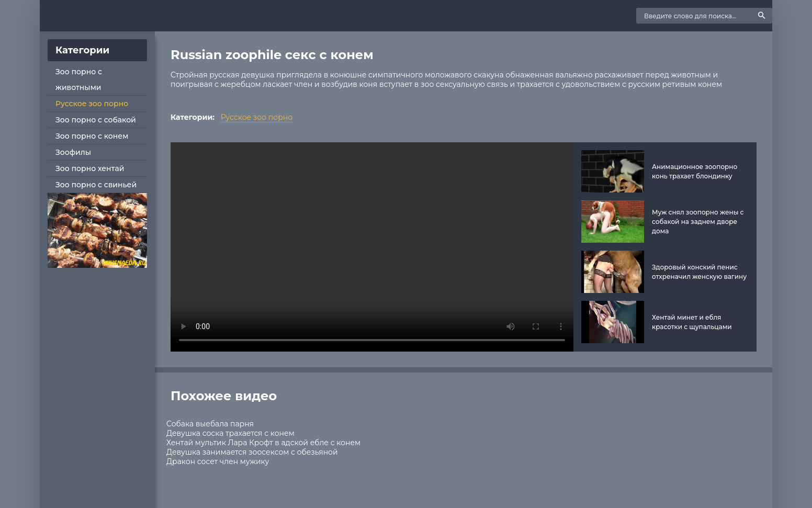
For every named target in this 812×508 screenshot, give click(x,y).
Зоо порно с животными (79, 80)
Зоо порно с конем (92, 136)
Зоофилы (73, 152)
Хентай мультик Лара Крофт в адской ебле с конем (263, 443)
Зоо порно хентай (90, 168)
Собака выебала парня (210, 424)
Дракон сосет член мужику (218, 461)
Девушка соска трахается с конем (230, 433)
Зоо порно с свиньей (96, 185)
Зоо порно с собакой (96, 120)
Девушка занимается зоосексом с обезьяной (252, 452)
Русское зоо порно (92, 104)
